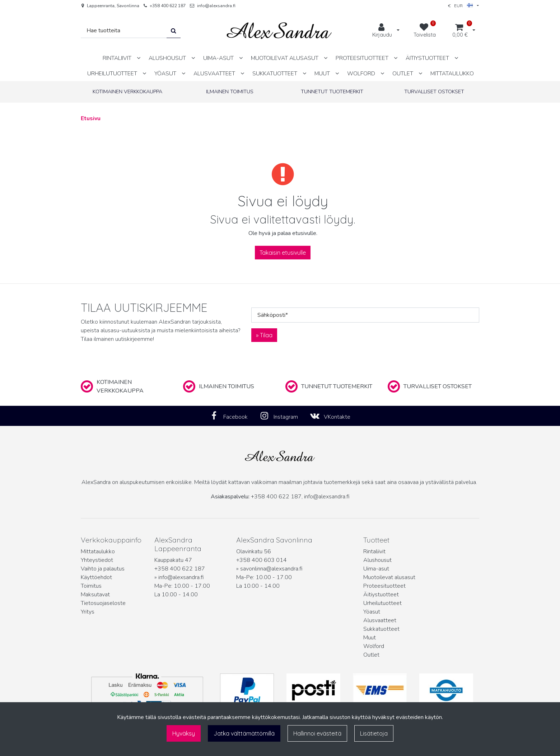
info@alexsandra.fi (216, 6)
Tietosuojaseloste (103, 603)
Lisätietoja (374, 733)
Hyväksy (184, 733)
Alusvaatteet (380, 620)
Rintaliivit (374, 551)
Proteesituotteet (384, 586)
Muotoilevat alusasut (389, 577)
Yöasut (372, 612)
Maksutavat (95, 595)
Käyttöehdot (96, 577)
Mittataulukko (98, 551)
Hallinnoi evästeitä (317, 733)
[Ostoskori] (460, 31)
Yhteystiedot (97, 560)
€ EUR (460, 6)
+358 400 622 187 (168, 6)
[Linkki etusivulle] (279, 31)
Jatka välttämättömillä (244, 733)
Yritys (88, 612)
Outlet (371, 655)
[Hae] (124, 31)
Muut (370, 638)
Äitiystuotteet (381, 595)
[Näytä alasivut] (139, 58)
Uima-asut (376, 569)
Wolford (374, 646)
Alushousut (377, 560)
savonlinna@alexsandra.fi (271, 569)
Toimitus (91, 586)
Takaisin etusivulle (283, 253)
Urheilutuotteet (382, 603)
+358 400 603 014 (262, 560)
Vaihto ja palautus (103, 569)
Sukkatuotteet (381, 629)
